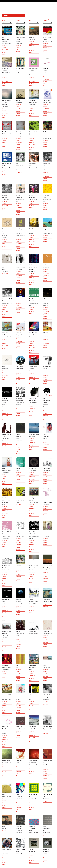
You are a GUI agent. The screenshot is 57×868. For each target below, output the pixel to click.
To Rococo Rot (7, 756)
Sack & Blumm (47, 627)
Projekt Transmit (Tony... (7, 397)
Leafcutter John (7, 496)
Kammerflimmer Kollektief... (47, 364)
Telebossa (47, 65)
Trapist (34, 226)
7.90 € (19, 109)
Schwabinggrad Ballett (34, 530)
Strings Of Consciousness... (20, 228)
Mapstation (47, 692)
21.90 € (5, 50)
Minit (7, 596)
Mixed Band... (20, 161)
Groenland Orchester (20, 791)
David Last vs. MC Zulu (20, 396)
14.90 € (32, 48)
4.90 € (45, 511)
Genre (18, 20)
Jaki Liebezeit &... (7, 129)
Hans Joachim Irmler (20, 628)
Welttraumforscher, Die (7, 564)
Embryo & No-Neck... (20, 495)
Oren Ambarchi (20, 722)
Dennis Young (47, 96)
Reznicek (7, 846)
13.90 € (46, 82)
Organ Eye (34, 464)
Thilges (20, 692)
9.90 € (19, 377)
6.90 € (32, 46)
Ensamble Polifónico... (47, 161)
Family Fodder (34, 129)
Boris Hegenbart (7, 263)
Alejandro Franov (47, 431)
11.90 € (19, 276)
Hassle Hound (7, 330)
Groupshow (7, 192)
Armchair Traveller (47, 297)
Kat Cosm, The (47, 595)
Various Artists (7, 35)
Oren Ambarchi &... (47, 758)
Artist (4, 20)
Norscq (20, 363)
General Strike (47, 226)
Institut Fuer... (34, 722)
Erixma (47, 846)
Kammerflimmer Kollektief (34, 97)
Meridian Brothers (7, 228)
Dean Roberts (47, 563)
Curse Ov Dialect (34, 363)
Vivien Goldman (34, 66)
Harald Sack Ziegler (7, 725)
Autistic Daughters (20, 432)
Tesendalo (34, 845)
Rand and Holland (7, 629)
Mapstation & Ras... (47, 723)
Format (45, 20)
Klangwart (34, 33)
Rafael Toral (47, 464)
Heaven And (34, 331)
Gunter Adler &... (34, 692)
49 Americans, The (20, 193)
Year (31, 20)
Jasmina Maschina (34, 263)
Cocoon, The (20, 129)
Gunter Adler (34, 791)
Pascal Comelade (20, 35)
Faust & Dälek (34, 596)
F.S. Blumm (47, 661)
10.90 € (5, 206)
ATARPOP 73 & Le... (7, 66)
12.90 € (46, 79)
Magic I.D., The (7, 296)
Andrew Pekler (20, 529)
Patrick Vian (34, 192)
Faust (34, 662)
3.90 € (32, 835)
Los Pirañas (20, 65)
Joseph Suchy (34, 627)
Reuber (20, 295)
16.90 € (19, 380)
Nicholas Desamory (7, 98)
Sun (20, 661)
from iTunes (4, 53)
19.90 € (5, 81)
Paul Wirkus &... (7, 432)
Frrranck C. (20, 846)
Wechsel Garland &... (20, 596)
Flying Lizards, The (34, 297)
